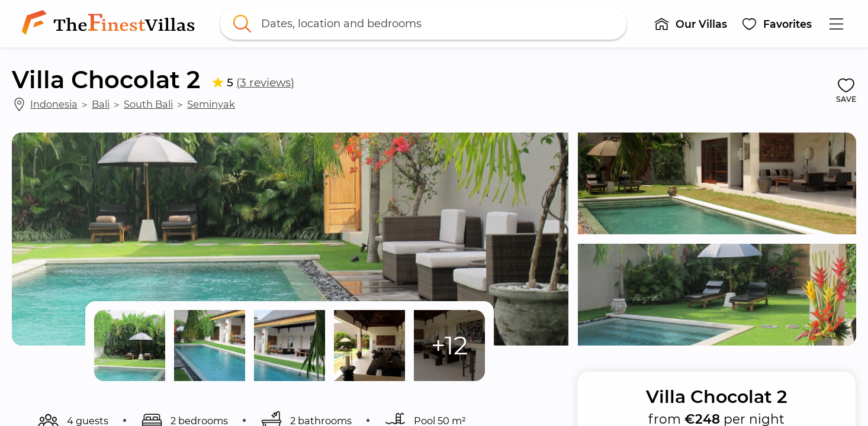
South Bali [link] (148, 104)
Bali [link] (101, 104)
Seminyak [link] (211, 104)
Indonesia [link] (54, 104)
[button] (691, 24)
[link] (111, 24)
